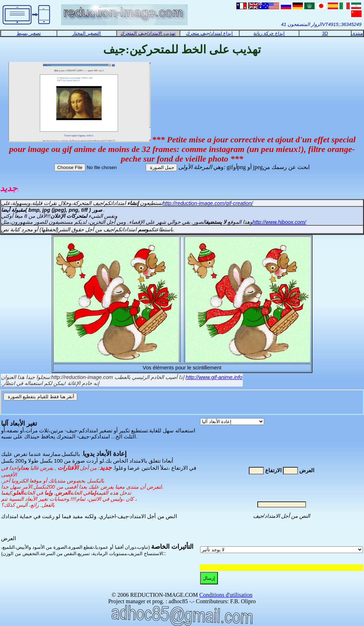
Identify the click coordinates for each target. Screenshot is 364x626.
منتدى (357, 33)
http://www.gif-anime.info (214, 377)
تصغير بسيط (29, 33)
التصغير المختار (87, 33)
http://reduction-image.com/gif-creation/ (208, 203)
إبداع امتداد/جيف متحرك (209, 33)
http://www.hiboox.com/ (279, 222)
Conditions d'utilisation (226, 595)
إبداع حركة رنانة (269, 33)
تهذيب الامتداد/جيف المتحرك (148, 33)
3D (325, 33)
